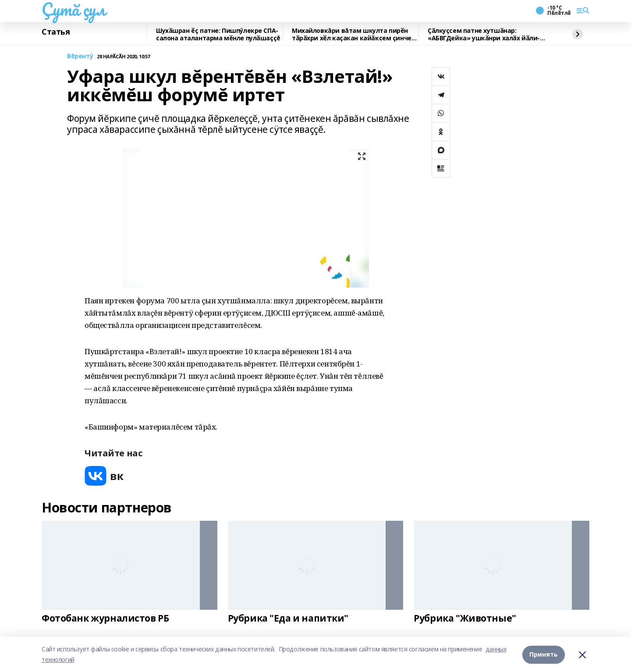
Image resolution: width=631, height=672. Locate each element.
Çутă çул (74, 9)
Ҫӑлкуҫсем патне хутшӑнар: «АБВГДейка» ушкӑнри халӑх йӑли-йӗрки (484, 34)
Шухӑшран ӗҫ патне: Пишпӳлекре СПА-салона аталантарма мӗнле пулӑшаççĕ (218, 34)
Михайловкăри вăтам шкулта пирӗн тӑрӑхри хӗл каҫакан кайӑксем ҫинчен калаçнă (353, 34)
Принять (544, 654)
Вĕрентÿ (80, 56)
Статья (56, 32)
